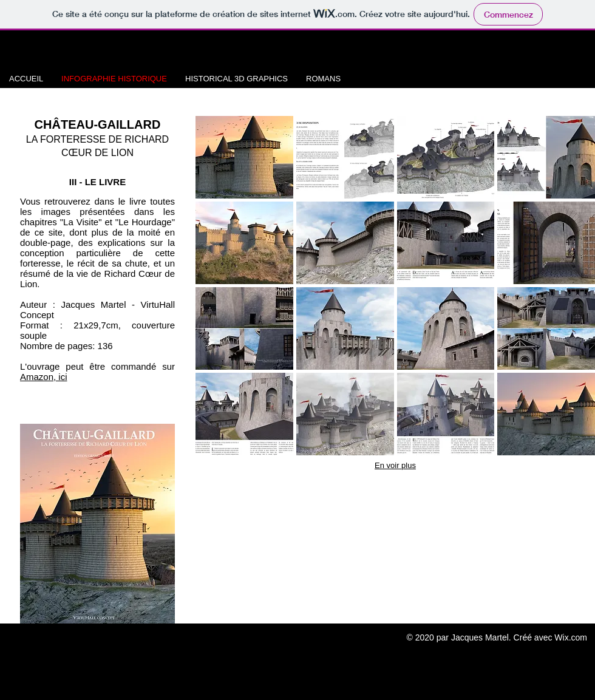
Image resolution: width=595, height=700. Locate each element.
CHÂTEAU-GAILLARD (98, 124)
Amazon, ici (44, 377)
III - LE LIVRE (97, 182)
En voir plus (395, 465)
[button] (244, 157)
